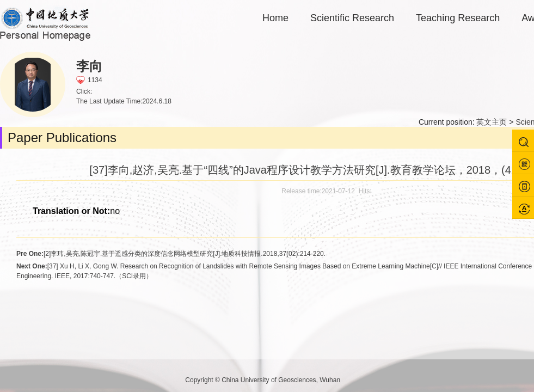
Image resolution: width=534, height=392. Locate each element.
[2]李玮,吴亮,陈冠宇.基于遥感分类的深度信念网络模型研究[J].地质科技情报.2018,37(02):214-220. (171, 254)
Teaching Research (458, 18)
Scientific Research (352, 18)
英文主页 (492, 122)
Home (275, 18)
